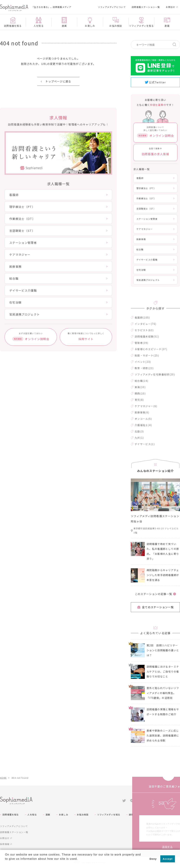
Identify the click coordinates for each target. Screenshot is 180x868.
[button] (6, 863)
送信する (167, 847)
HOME (3, 778)
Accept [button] (168, 859)
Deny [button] (153, 859)
